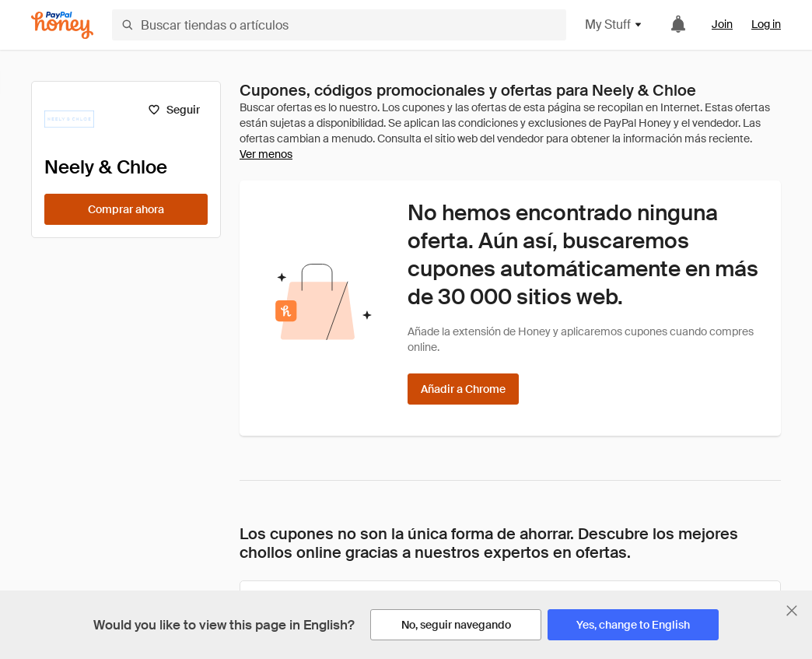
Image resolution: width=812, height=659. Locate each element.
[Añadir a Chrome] (463, 389)
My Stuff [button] (614, 25)
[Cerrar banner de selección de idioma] (792, 611)
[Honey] (62, 25)
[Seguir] (174, 110)
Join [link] (722, 24)
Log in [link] (766, 24)
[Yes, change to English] (633, 625)
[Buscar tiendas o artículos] (339, 25)
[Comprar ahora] (126, 209)
